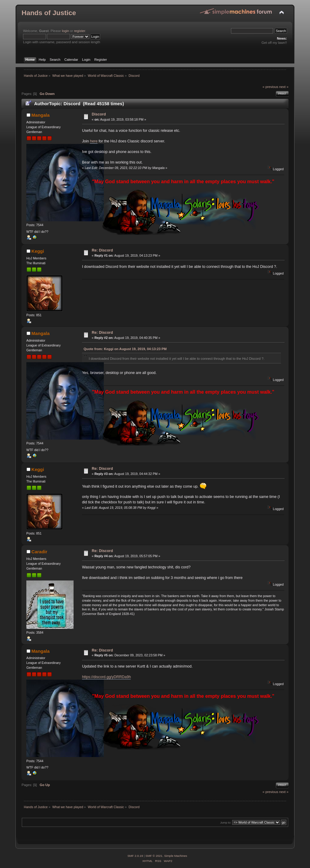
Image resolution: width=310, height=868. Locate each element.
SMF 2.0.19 (135, 856)
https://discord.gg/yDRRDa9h (106, 677)
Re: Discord (102, 250)
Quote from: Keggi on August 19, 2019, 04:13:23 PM (125, 349)
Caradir (39, 552)
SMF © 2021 (154, 856)
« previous (270, 87)
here (94, 141)
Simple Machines (176, 856)
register (79, 31)
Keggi (38, 251)
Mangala (41, 115)
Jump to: (226, 822)
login (65, 31)
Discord (99, 114)
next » (284, 87)
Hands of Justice (49, 13)
